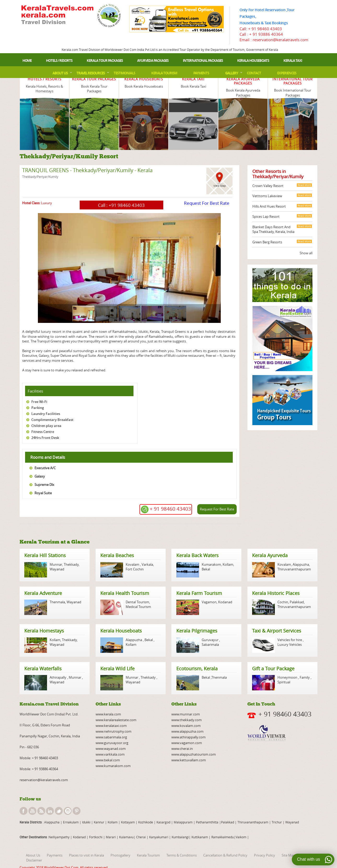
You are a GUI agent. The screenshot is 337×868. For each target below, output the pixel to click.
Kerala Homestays (44, 631)
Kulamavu (126, 837)
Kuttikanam (199, 837)
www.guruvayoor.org (112, 743)
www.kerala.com (108, 714)
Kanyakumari (159, 837)
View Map (220, 186)
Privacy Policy (265, 855)
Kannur (99, 822)
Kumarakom (211, 564)
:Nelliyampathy (58, 837)
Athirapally (58, 677)
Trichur (277, 822)
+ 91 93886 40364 (266, 34)
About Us (60, 73)
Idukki (87, 822)
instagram (68, 811)
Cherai (141, 837)
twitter (59, 811)
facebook (24, 811)
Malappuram (183, 822)
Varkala (147, 564)
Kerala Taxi (293, 61)
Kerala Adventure (43, 593)
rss (41, 811)
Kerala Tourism (164, 73)
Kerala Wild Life (117, 668)
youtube (32, 811)
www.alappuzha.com (187, 731)
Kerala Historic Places (276, 593)
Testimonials (124, 73)
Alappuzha (301, 564)
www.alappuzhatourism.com (194, 754)
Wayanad (57, 569)
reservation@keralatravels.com (44, 780)
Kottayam (128, 822)
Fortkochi (96, 837)
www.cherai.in (182, 749)
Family (305, 677)
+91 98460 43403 (127, 205)
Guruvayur (210, 640)
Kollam (228, 564)
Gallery (232, 73)
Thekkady (71, 564)
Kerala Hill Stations (45, 555)
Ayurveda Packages (153, 61)
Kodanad (225, 602)
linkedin (50, 811)
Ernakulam (71, 822)
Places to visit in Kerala (86, 855)
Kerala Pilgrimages (197, 631)
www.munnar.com (186, 714)
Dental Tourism (137, 602)
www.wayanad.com (111, 749)
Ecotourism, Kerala (197, 668)
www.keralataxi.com (111, 726)
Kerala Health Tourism (125, 593)
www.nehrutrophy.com (114, 731)
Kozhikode (146, 822)
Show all (306, 253)
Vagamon (209, 602)
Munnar (56, 564)
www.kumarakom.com (113, 766)
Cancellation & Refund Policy (225, 855)
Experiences (287, 73)
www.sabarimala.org (111, 737)
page (23, 325)
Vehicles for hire (290, 640)
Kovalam (133, 564)
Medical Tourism (138, 607)
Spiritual (284, 682)
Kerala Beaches (117, 555)
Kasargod (163, 822)
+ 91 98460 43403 (265, 29)
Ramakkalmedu (223, 837)
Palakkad (297, 602)
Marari (110, 837)
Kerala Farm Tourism (199, 593)
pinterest (77, 811)
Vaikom (241, 837)
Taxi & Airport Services (277, 631)
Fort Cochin (135, 569)
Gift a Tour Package (273, 668)
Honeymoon (288, 677)
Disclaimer (34, 860)
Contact (254, 73)
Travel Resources (91, 73)
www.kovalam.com (186, 726)
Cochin (283, 602)
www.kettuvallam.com (189, 760)
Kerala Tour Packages (105, 61)
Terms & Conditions (182, 855)
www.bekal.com (108, 760)
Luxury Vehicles (290, 644)
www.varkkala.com (110, 754)
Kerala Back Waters (197, 555)
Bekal (206, 569)
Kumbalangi (180, 837)
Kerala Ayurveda (270, 555)
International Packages (203, 61)
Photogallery (120, 855)
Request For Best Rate (207, 203)
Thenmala (57, 602)
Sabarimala (210, 644)
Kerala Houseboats (253, 61)
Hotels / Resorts (59, 61)
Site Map (288, 855)
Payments (201, 73)
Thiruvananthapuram (294, 569)
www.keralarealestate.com (116, 720)
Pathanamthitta (208, 822)
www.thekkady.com (187, 720)
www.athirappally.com (188, 737)
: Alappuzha (51, 822)
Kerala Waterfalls (43, 668)
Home (27, 61)
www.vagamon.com (187, 743)
